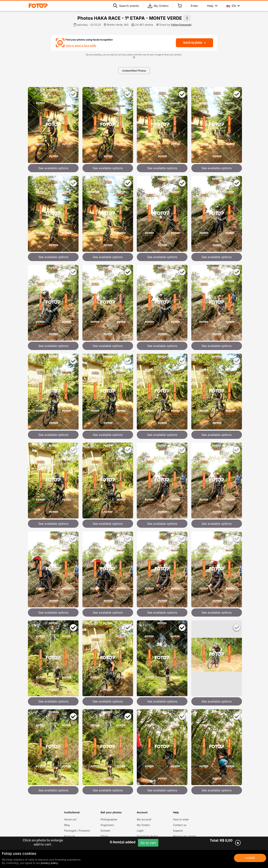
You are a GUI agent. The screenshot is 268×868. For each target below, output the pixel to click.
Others (105, 836)
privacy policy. (50, 863)
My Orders (158, 6)
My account (144, 819)
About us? (70, 819)
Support (178, 831)
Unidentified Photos (134, 71)
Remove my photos (185, 836)
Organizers (107, 825)
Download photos (147, 836)
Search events (126, 6)
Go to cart (148, 843)
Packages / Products (77, 831)
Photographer (109, 819)
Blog (67, 825)
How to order (181, 819)
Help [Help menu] (212, 6)
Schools (105, 831)
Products (70, 836)
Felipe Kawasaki (181, 25)
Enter (194, 6)
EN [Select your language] (233, 6)
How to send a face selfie (81, 45)
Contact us (180, 825)
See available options (53, 168)
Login (140, 831)
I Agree (250, 858)
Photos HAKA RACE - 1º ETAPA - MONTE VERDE (130, 18)
